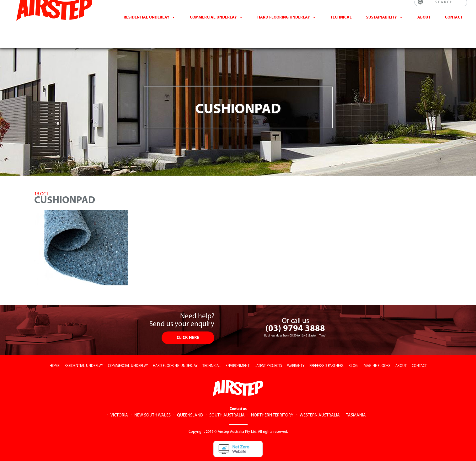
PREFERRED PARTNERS (326, 351)
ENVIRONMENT (238, 351)
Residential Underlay (147, 25)
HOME (55, 351)
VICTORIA (119, 400)
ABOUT (401, 351)
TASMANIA (356, 400)
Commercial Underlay (213, 25)
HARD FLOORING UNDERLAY (175, 351)
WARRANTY (296, 351)
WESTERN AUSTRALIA (320, 400)
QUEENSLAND (190, 400)
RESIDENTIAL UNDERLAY (84, 351)
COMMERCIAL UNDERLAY (128, 351)
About (424, 25)
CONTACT (454, 25)
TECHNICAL (211, 351)
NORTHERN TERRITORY (272, 400)
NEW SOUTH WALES (152, 400)
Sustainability (382, 25)
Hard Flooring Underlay (284, 25)
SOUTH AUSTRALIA (227, 400)
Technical (341, 25)
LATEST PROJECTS (268, 351)
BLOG (353, 351)
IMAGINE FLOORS (377, 351)
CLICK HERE (188, 323)
